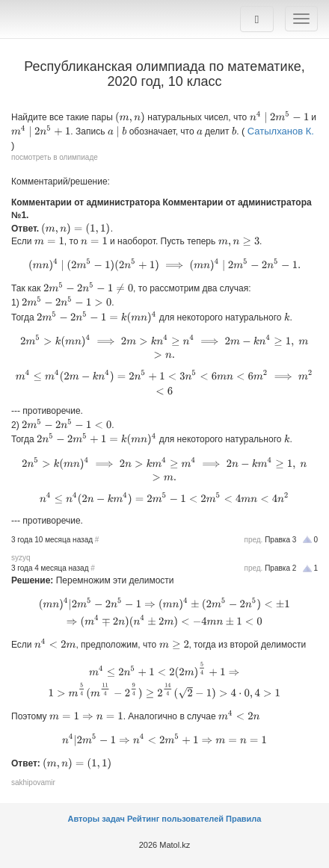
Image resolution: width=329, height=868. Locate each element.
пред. (253, 540)
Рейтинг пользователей (175, 819)
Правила (243, 819)
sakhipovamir (33, 782)
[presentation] (130, 117)
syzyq (21, 558)
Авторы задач (98, 819)
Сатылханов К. (281, 131)
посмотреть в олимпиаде (55, 157)
